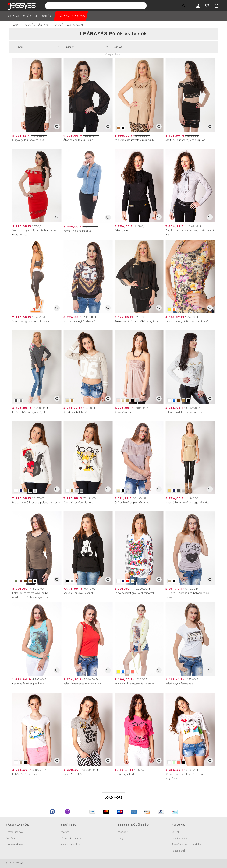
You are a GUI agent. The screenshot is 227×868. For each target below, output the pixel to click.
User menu (198, 6)
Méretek (66, 832)
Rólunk (176, 832)
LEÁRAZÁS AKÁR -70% (71, 16)
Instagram (67, 812)
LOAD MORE (113, 798)
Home (15, 25)
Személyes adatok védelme (187, 844)
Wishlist (207, 6)
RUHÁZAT (13, 16)
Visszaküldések (14, 844)
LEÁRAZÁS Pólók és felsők (68, 25)
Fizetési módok (14, 832)
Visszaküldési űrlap (72, 838)
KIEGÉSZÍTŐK (43, 16)
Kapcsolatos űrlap (71, 844)
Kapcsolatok (179, 851)
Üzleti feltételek (180, 838)
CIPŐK (27, 16)
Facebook (52, 812)
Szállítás (10, 838)
